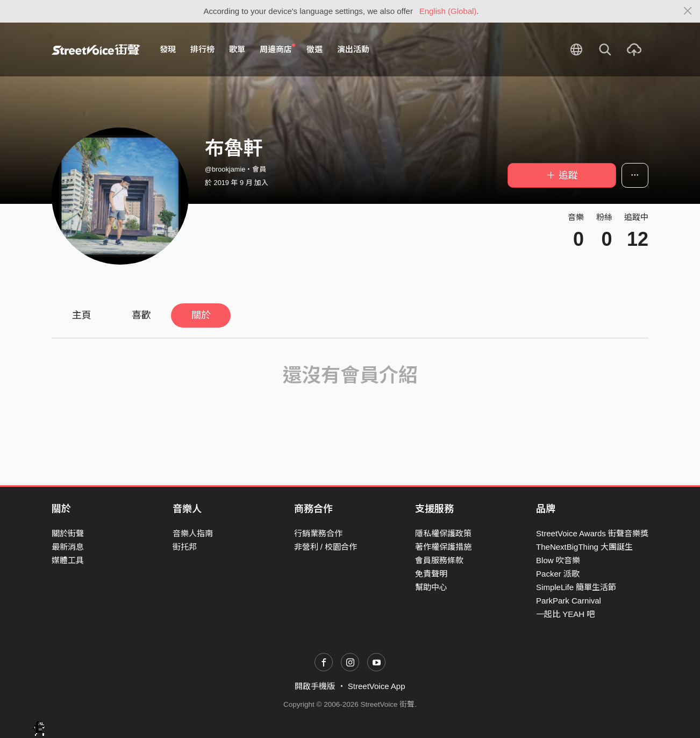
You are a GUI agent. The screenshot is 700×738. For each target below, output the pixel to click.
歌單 (237, 49)
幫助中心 (431, 587)
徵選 (315, 49)
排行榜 (202, 49)
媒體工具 (68, 560)
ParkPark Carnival (569, 601)
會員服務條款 (439, 560)
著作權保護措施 (443, 547)
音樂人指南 (193, 533)
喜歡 (141, 315)
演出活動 (353, 49)
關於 (201, 315)
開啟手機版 (315, 686)
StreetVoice (96, 49)
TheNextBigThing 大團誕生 (584, 547)
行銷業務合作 (318, 533)
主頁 (82, 315)
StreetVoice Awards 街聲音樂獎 (592, 533)
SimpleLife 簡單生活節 (576, 587)
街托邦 (185, 547)
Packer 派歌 (558, 574)
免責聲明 (431, 574)
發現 (168, 49)
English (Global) (448, 11)
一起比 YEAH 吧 (565, 614)
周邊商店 (277, 49)
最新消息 (68, 547)
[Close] (688, 11)
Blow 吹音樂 (558, 560)
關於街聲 (68, 533)
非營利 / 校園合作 (326, 547)
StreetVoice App (377, 686)
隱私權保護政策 (443, 533)
